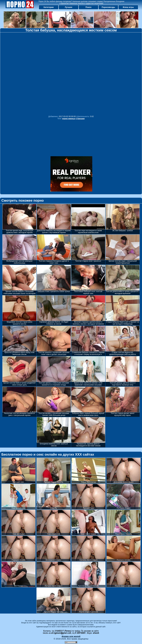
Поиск (88, 7)
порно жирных (69, 119)
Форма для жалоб (71, 636)
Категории (49, 7)
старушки (80, 119)
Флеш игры (128, 7)
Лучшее (69, 7)
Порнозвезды (108, 7)
